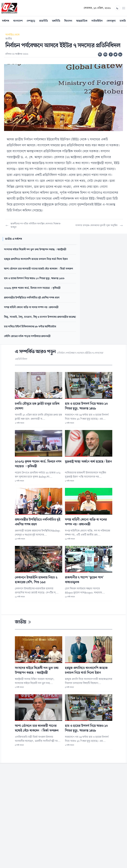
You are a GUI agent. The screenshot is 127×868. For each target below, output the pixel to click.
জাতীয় (9, 39)
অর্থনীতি (56, 21)
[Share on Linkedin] (120, 54)
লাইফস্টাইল (97, 21)
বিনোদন (68, 21)
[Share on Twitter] (116, 54)
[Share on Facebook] (111, 54)
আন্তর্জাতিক (82, 21)
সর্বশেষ (6, 21)
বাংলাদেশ (18, 21)
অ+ (106, 54)
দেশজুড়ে (31, 21)
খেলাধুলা (111, 21)
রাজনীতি (44, 21)
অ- (100, 54)
